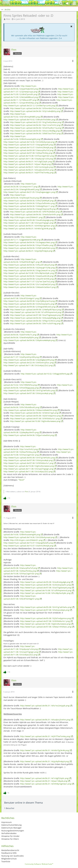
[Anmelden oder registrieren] (68, 3)
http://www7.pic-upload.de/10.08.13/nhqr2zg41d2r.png (29, 156)
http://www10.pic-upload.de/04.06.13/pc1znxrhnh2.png (35, 125)
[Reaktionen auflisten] (7, 498)
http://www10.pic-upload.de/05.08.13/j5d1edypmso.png (35, 416)
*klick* (22, 480)
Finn (8, 19)
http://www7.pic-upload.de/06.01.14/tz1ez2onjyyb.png (28, 167)
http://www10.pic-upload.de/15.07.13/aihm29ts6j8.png (28, 147)
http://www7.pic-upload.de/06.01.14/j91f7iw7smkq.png (28, 173)
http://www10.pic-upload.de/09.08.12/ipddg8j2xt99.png (29, 360)
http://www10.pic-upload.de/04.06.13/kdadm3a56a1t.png (30, 287)
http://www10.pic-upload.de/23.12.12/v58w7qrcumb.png (29, 106)
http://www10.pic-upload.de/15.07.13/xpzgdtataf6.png (28, 145)
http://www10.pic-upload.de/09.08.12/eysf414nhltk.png (29, 279)
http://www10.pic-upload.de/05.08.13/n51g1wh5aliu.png (29, 390)
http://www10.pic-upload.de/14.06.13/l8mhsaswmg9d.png (22, 533)
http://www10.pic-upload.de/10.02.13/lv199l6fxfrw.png (20, 384)
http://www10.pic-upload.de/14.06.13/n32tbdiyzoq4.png (29, 142)
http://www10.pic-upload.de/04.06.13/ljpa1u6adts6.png (29, 435)
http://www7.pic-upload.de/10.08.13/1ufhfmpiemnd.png (35, 312)
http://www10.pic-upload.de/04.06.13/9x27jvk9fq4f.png (28, 201)
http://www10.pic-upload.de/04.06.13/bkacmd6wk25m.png (30, 410)
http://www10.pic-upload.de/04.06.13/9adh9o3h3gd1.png (21, 261)
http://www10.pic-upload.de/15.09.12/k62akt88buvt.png (39, 96)
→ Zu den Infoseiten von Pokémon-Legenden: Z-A (39, 38)
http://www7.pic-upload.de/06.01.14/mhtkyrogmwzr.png (29, 226)
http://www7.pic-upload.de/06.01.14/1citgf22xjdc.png (28, 161)
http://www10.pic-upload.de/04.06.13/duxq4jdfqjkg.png (35, 318)
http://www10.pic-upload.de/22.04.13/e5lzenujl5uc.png (29, 363)
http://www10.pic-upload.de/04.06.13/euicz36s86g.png (35, 131)
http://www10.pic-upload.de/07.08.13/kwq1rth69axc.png (46, 627)
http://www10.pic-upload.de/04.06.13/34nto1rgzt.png (34, 413)
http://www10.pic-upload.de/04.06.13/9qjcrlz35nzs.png (35, 321)
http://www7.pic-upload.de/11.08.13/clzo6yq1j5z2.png (28, 365)
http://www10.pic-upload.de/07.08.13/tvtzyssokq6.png (28, 393)
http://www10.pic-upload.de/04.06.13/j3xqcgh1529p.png (29, 268)
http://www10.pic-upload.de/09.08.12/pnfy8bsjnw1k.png (29, 301)
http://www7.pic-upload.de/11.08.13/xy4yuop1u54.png (28, 159)
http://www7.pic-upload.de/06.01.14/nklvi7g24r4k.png (28, 228)
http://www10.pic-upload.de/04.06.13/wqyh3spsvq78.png (30, 209)
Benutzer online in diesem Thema (23, 803)
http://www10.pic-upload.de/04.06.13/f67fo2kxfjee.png (35, 212)
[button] (74, 3)
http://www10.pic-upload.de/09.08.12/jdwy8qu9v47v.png (21, 431)
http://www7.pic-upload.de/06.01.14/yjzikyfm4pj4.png (28, 251)
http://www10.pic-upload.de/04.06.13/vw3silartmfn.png (35, 214)
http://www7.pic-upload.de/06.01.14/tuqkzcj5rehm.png (28, 170)
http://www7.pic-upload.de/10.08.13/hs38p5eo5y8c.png (29, 273)
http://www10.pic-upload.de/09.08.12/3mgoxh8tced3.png (29, 307)
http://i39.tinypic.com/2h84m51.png (26, 217)
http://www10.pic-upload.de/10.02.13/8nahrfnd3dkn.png (29, 120)
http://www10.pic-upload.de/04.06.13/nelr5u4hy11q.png (35, 128)
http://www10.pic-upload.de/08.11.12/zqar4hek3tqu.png (38, 101)
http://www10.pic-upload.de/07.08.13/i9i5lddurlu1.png (35, 418)
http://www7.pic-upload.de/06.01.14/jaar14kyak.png (27, 164)
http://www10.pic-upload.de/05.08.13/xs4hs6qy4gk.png (29, 220)
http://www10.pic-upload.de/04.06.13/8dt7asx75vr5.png (35, 133)
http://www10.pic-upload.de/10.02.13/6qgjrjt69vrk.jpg (45, 374)
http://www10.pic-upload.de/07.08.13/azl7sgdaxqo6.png (35, 315)
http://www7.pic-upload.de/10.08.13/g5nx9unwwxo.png (35, 421)
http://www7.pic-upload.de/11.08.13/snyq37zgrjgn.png (28, 223)
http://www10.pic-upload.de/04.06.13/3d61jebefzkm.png (29, 248)
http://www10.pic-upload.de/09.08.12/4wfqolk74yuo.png (35, 310)
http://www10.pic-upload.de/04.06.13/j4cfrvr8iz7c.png (20, 333)
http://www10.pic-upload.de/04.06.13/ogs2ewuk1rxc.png (29, 270)
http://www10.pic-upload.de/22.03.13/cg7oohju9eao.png (35, 122)
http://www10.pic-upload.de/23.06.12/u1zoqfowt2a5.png (29, 284)
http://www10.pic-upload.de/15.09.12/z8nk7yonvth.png (39, 93)
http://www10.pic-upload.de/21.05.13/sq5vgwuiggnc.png (29, 192)
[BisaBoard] (6, 3)
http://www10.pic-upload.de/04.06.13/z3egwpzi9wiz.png (29, 242)
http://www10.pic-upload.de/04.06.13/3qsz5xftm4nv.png (29, 203)
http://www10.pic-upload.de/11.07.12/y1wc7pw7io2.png (29, 281)
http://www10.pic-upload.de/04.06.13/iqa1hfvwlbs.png (28, 245)
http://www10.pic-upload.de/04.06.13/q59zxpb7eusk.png (21, 196)
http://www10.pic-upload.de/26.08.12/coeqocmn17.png (20, 185)
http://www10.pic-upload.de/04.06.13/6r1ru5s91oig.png (35, 323)
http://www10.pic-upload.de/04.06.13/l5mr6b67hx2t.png (35, 108)
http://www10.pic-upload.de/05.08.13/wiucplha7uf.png (28, 150)
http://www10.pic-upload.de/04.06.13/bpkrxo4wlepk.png (29, 340)
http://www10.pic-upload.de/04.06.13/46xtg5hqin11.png (29, 206)
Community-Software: (39, 864)
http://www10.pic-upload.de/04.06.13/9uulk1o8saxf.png (29, 265)
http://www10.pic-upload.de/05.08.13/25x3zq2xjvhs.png (29, 304)
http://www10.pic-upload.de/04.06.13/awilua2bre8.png (28, 276)
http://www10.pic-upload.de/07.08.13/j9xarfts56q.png (28, 153)
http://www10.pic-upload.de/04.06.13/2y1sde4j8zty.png (35, 111)
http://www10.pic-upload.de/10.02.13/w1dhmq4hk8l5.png (22, 115)
